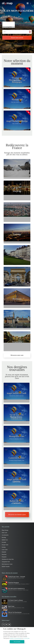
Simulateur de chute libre (8, 559)
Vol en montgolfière (9, 27)
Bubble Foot (5, 540)
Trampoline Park (9, 24)
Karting (4, 547)
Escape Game (5, 545)
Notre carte (4, 533)
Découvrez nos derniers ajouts (17, 515)
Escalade (4, 542)
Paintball (4, 552)
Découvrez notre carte (17, 355)
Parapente (4, 557)
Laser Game (5, 550)
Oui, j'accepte (17, 642)
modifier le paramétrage (15, 638)
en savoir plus (26, 638)
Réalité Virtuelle (6, 566)
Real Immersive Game (7, 564)
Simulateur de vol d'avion (9, 22)
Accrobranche (5, 535)
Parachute (4, 554)
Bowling (4, 537)
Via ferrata (9, 25)
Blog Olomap (5, 530)
